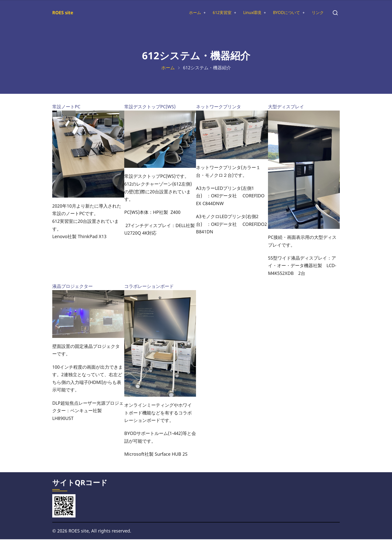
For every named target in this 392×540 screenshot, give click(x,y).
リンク (317, 13)
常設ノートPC (66, 108)
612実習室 (213, 13)
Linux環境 (246, 13)
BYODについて (283, 13)
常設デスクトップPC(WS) (150, 108)
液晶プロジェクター (72, 287)
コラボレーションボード (149, 287)
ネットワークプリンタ (218, 108)
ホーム (184, 13)
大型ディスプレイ (286, 108)
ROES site (63, 13)
